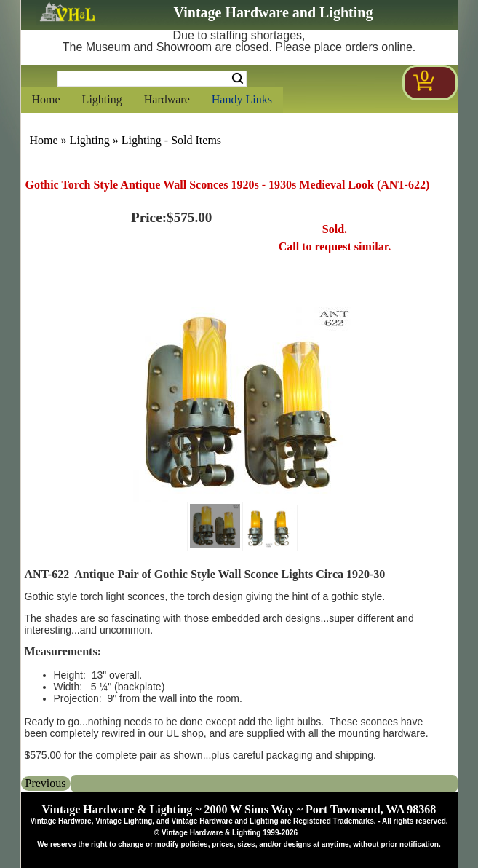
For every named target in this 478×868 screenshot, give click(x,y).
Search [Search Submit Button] (238, 79)
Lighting (102, 99)
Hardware (167, 99)
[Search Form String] (152, 79)
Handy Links (242, 99)
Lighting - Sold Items (171, 140)
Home (46, 99)
